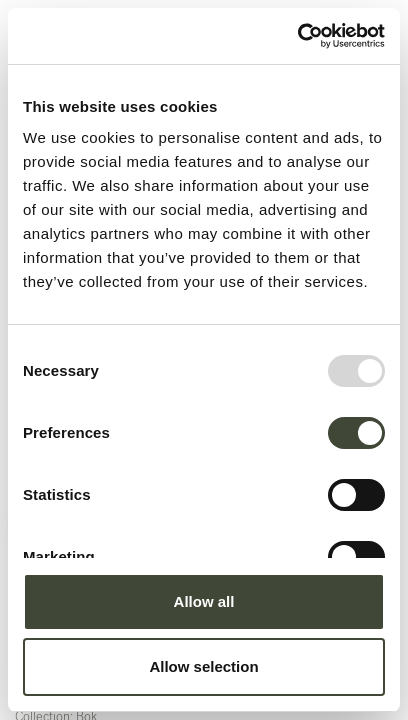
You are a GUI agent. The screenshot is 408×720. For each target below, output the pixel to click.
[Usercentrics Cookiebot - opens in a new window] (297, 36)
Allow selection (203, 666)
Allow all (204, 601)
